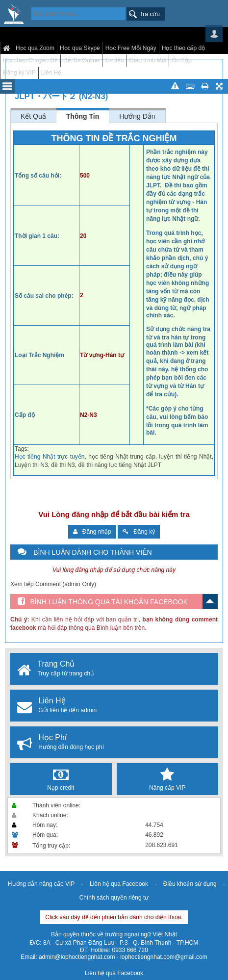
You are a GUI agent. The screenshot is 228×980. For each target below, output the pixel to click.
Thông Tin (83, 116)
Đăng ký (139, 532)
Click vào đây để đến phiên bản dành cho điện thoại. (114, 917)
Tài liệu (114, 60)
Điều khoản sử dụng (190, 884)
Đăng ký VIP (19, 73)
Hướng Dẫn (137, 116)
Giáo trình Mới (148, 60)
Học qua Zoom (35, 48)
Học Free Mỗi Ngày (131, 48)
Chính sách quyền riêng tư (114, 898)
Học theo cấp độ (183, 48)
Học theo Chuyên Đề (30, 60)
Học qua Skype (80, 48)
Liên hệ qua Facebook (119, 884)
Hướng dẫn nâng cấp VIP (41, 884)
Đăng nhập (92, 532)
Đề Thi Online (81, 60)
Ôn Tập (181, 60)
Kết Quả (33, 116)
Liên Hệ (51, 73)
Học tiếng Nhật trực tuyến (50, 457)
